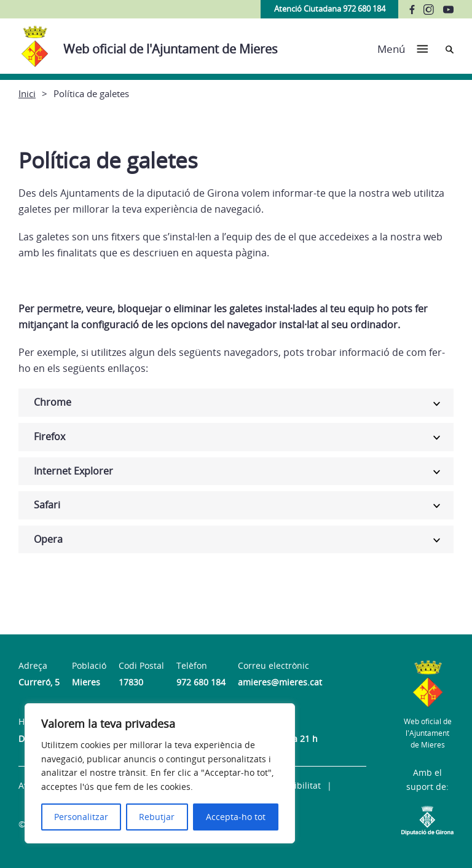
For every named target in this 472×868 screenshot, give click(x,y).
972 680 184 (201, 682)
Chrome (53, 402)
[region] (160, 773)
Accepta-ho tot (236, 817)
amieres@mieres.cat (280, 682)
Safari (47, 505)
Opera (48, 539)
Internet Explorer (73, 471)
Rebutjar (157, 817)
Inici (27, 93)
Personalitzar (81, 817)
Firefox (49, 436)
